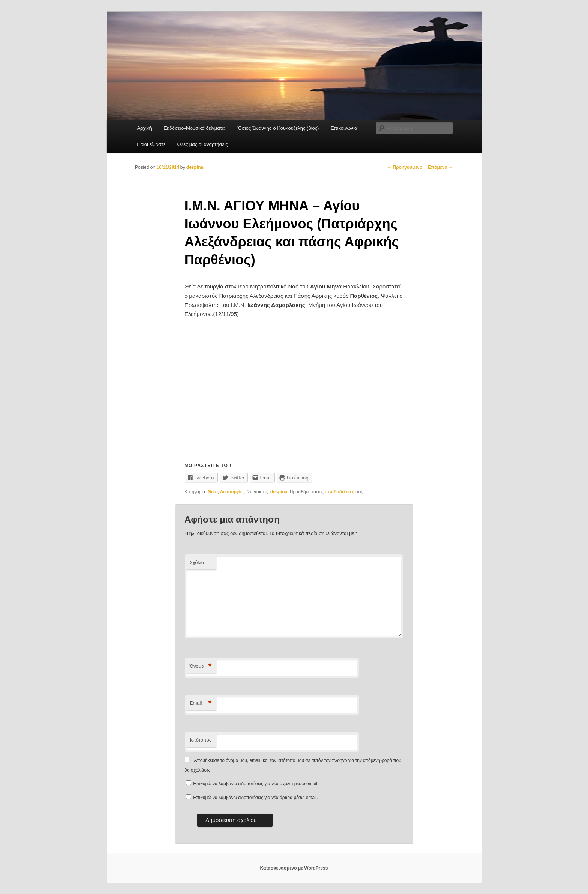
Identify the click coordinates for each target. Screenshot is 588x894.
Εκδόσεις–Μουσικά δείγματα (194, 128)
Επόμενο (440, 167)
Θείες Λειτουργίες (226, 492)
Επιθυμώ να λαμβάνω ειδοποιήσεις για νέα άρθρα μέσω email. (256, 798)
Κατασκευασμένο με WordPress (294, 868)
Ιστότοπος (201, 740)
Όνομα (201, 666)
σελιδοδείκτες (340, 492)
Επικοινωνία (344, 128)
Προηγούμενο (405, 167)
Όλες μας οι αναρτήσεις (203, 144)
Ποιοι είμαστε (151, 144)
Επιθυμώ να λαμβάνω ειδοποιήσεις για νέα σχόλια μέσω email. (256, 784)
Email (201, 703)
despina (195, 167)
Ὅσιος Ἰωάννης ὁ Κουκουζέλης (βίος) (278, 128)
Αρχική (144, 128)
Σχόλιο (197, 563)
